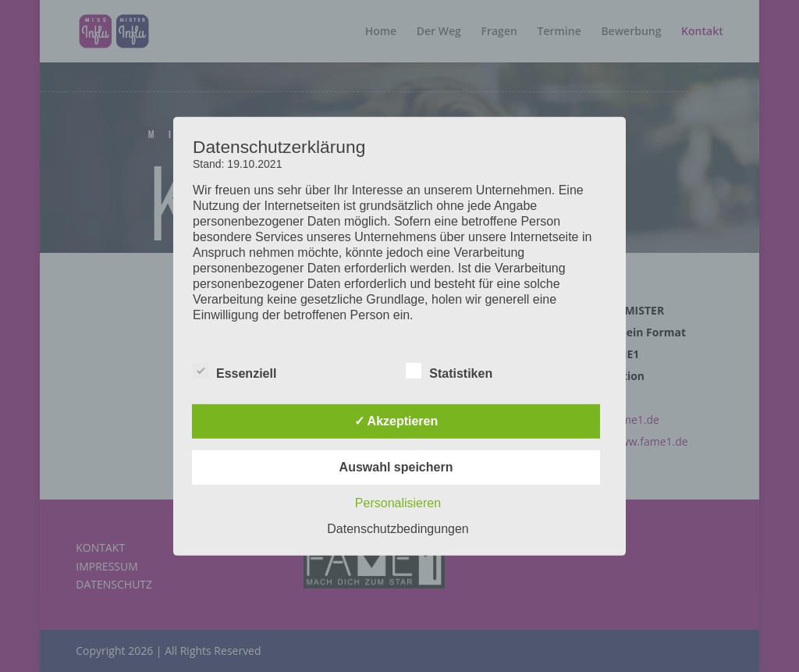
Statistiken (449, 372)
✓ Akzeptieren (396, 421)
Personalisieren (398, 503)
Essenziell (234, 372)
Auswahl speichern (396, 467)
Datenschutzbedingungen (398, 529)
